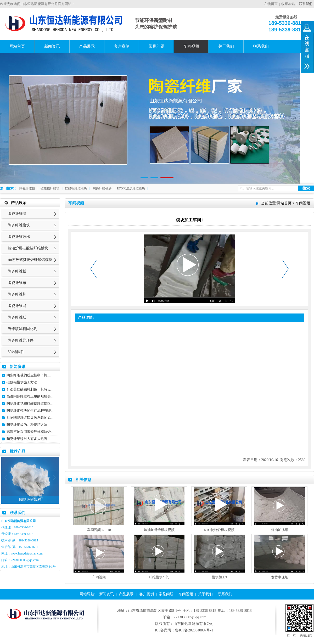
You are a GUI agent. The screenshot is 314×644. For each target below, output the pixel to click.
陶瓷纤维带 (17, 294)
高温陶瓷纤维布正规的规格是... (30, 396)
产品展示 (87, 46)
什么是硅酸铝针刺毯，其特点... (30, 389)
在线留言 (271, 4)
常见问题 (156, 46)
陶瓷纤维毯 (27, 188)
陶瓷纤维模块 (102, 188)
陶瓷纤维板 (17, 271)
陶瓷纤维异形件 (21, 340)
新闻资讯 (52, 46)
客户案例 (122, 46)
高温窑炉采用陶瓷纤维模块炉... (30, 432)
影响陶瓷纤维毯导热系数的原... (30, 418)
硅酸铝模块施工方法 (22, 382)
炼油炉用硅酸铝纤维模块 (28, 248)
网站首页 (17, 46)
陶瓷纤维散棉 (19, 237)
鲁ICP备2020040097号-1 (194, 630)
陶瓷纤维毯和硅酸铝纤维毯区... (30, 403)
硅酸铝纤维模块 (76, 188)
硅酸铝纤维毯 (50, 188)
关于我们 (226, 46)
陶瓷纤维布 (17, 283)
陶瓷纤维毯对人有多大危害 (27, 439)
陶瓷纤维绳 (17, 306)
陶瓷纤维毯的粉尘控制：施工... (30, 375)
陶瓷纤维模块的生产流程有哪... (30, 410)
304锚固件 (16, 352)
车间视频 (191, 46)
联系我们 (261, 46)
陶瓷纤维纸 (17, 317)
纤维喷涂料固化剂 (23, 329)
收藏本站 (288, 4)
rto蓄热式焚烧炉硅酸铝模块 (30, 260)
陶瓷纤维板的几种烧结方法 (27, 425)
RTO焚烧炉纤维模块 (131, 188)
